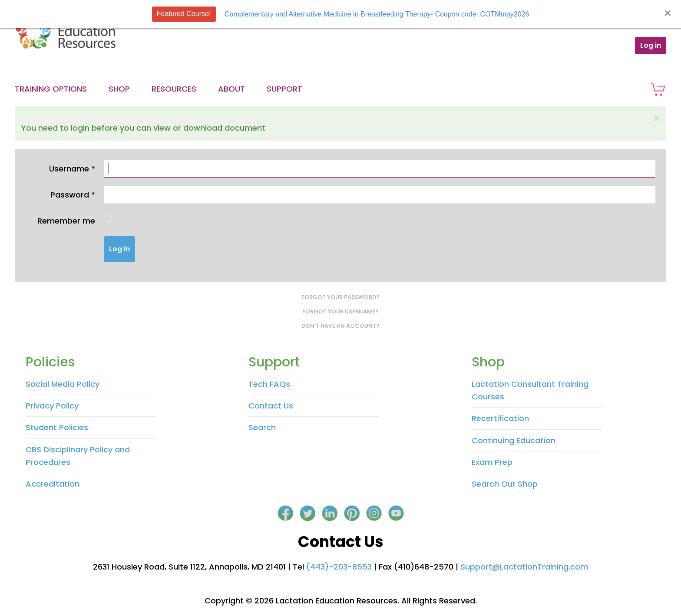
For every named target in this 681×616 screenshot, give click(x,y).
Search (262, 427)
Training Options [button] (51, 89)
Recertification (500, 418)
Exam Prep (492, 462)
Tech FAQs (269, 384)
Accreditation (53, 484)
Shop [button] (119, 89)
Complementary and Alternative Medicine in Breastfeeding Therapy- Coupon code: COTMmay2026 (377, 14)
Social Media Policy (63, 384)
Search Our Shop (505, 484)
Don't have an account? (340, 326)
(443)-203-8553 (339, 567)
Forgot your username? (340, 311)
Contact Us (271, 406)
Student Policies (57, 427)
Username (72, 169)
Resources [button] (174, 89)
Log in (651, 45)
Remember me (66, 221)
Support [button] (284, 89)
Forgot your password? (340, 297)
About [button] (231, 89)
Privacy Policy (52, 406)
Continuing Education (514, 440)
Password (73, 195)
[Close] (668, 13)
